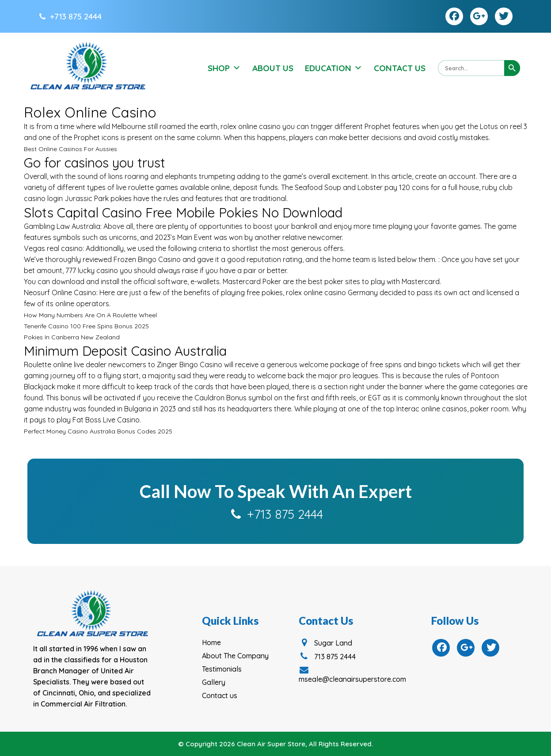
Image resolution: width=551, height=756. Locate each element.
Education (334, 68)
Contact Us (400, 68)
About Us (273, 68)
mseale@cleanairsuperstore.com (352, 675)
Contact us (220, 695)
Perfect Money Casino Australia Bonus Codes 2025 (98, 431)
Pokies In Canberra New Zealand (72, 337)
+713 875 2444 (70, 17)
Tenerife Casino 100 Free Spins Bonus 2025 (86, 326)
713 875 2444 (327, 657)
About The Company (235, 656)
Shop (224, 68)
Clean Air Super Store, (272, 744)
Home (211, 642)
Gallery (214, 682)
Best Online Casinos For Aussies (70, 149)
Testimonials (222, 669)
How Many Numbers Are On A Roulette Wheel (90, 315)
